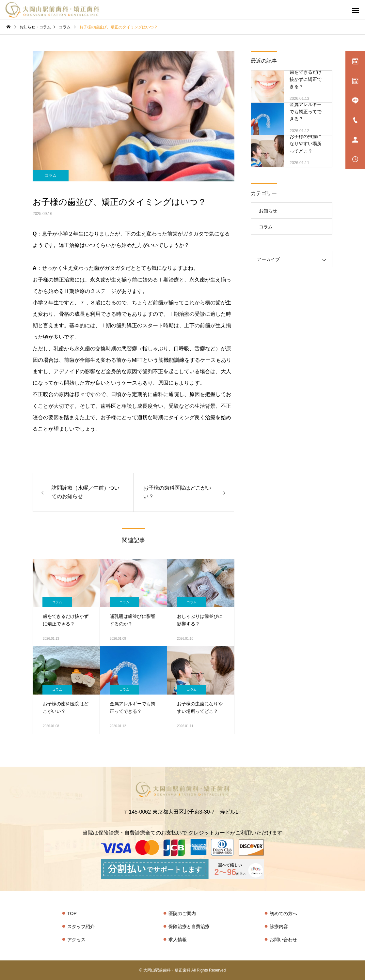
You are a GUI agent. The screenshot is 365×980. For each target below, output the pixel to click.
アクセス (76, 940)
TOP (72, 913)
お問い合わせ (283, 940)
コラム (51, 176)
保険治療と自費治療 (189, 926)
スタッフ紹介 (81, 926)
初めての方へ (283, 913)
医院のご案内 (182, 913)
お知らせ (268, 211)
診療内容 (279, 926)
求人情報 (178, 940)
